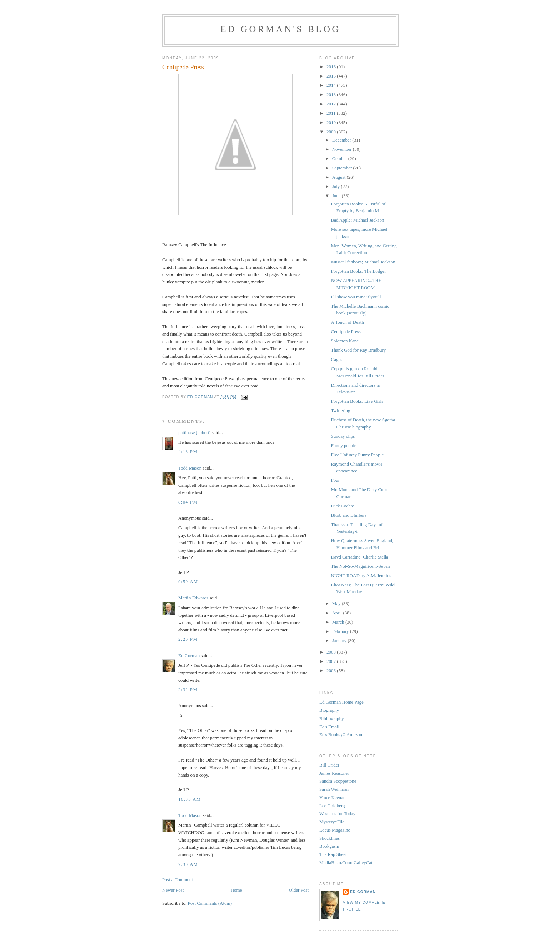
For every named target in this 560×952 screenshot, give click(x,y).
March (339, 622)
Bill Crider (329, 765)
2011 (332, 113)
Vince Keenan (332, 797)
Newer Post (173, 890)
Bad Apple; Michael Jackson (357, 220)
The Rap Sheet (333, 854)
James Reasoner (334, 773)
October (340, 158)
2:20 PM (188, 639)
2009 (332, 132)
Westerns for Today (337, 814)
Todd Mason (190, 468)
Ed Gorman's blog (280, 29)
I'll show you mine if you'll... (357, 297)
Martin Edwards (193, 598)
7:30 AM (188, 864)
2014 (332, 85)
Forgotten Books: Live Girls (357, 401)
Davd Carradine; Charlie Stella (359, 557)
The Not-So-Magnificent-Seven (360, 566)
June (337, 196)
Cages (336, 359)
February (341, 631)
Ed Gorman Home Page (341, 702)
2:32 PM (188, 690)
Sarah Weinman (334, 789)
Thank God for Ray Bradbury (358, 350)
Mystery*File (332, 822)
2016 (332, 67)
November (342, 149)
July (337, 186)
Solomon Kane (345, 341)
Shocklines (329, 838)
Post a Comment (177, 880)
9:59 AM (188, 582)
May (337, 603)
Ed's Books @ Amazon (341, 735)
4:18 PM (188, 452)
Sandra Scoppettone (338, 781)
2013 (332, 95)
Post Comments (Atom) (210, 903)
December (342, 140)
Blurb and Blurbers (349, 515)
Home (236, 890)
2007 (332, 661)
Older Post (299, 890)
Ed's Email (329, 727)
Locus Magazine (335, 830)
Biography (329, 710)
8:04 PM (188, 502)
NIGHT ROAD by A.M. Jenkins (361, 576)
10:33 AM (190, 799)
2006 (332, 671)
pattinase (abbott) (194, 433)
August (339, 177)
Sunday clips (343, 436)
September (343, 168)
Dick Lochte (342, 506)
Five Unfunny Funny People (357, 455)
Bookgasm (329, 846)
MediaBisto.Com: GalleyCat (346, 862)
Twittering (340, 410)
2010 (332, 122)
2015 (332, 76)
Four (335, 480)
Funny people (343, 445)
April (338, 613)
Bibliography (332, 718)
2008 (332, 652)
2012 (332, 104)
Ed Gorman (189, 656)
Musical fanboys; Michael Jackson (363, 262)
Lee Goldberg (332, 806)
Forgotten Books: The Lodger (358, 271)
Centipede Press (346, 331)
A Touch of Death (347, 322)
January (340, 641)
